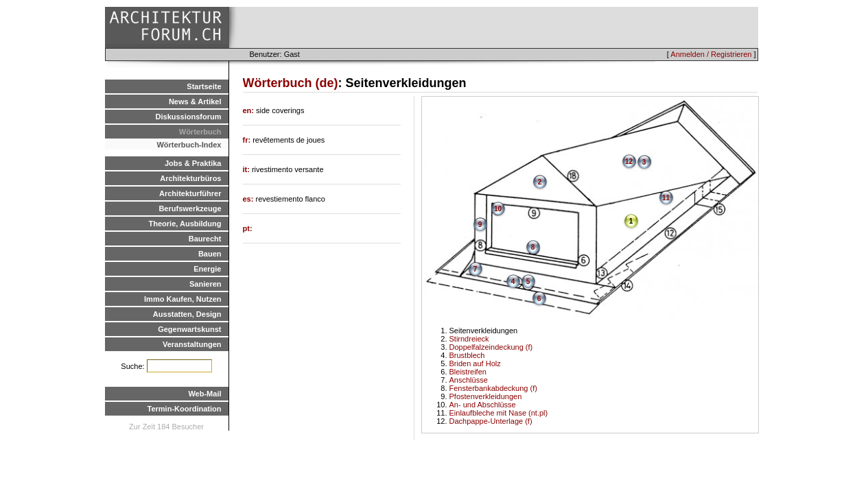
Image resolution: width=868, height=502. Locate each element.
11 (666, 198)
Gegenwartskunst (189, 329)
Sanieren (205, 284)
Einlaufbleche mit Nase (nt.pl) (499, 413)
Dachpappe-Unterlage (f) (491, 421)
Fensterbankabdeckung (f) (493, 388)
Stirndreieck (469, 339)
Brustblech (467, 355)
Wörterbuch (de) (291, 83)
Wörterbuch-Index (189, 145)
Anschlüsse (469, 380)
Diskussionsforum (189, 117)
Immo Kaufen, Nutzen (183, 299)
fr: (248, 140)
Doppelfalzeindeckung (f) (491, 347)
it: (247, 169)
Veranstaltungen (192, 344)
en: (250, 110)
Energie (207, 269)
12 (629, 162)
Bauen (210, 254)
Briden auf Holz (475, 363)
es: (249, 199)
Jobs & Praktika (193, 163)
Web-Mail (204, 394)
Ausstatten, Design (187, 314)
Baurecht (205, 239)
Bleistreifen (468, 372)
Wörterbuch (200, 132)
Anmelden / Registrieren (711, 54)
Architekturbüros (190, 178)
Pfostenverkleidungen (486, 396)
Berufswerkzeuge (190, 208)
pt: (248, 228)
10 (498, 209)
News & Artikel (195, 101)
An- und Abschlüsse (483, 405)
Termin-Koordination (185, 409)
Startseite (204, 86)
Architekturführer (190, 193)
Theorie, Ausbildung (185, 224)
